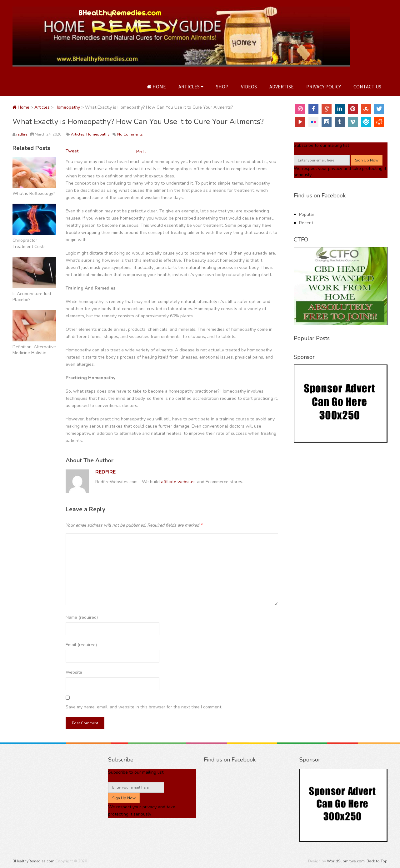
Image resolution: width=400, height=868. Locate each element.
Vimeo (353, 122)
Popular (307, 214)
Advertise (282, 87)
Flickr (313, 122)
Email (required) (81, 645)
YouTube (300, 122)
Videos (249, 87)
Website (74, 672)
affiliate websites (178, 482)
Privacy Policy (324, 87)
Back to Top (377, 861)
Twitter (379, 109)
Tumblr (340, 122)
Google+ (327, 109)
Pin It (141, 152)
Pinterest (353, 109)
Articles (191, 87)
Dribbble (300, 109)
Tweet (72, 151)
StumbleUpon (366, 109)
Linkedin (340, 109)
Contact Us (367, 87)
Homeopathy (67, 107)
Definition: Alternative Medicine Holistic (34, 350)
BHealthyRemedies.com (33, 861)
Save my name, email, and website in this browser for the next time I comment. (144, 707)
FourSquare (366, 122)
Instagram (327, 122)
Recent (306, 223)
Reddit (379, 122)
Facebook (313, 109)
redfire (22, 134)
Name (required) (82, 617)
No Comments (130, 134)
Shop (222, 87)
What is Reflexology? (34, 193)
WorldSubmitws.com (346, 861)
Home (156, 87)
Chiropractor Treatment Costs (29, 243)
